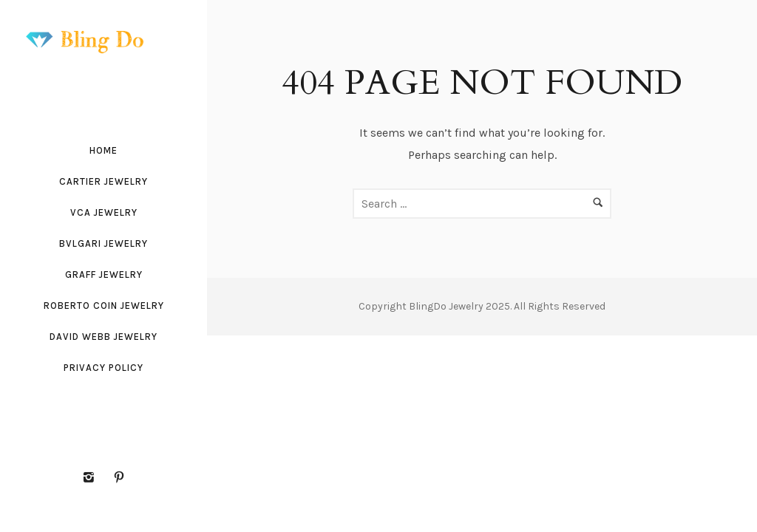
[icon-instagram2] (92, 478)
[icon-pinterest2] (119, 478)
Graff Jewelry (104, 274)
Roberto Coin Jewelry (104, 306)
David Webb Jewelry (103, 337)
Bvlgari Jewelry (103, 243)
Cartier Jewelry (103, 181)
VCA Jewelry (104, 212)
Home (103, 150)
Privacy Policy (103, 368)
